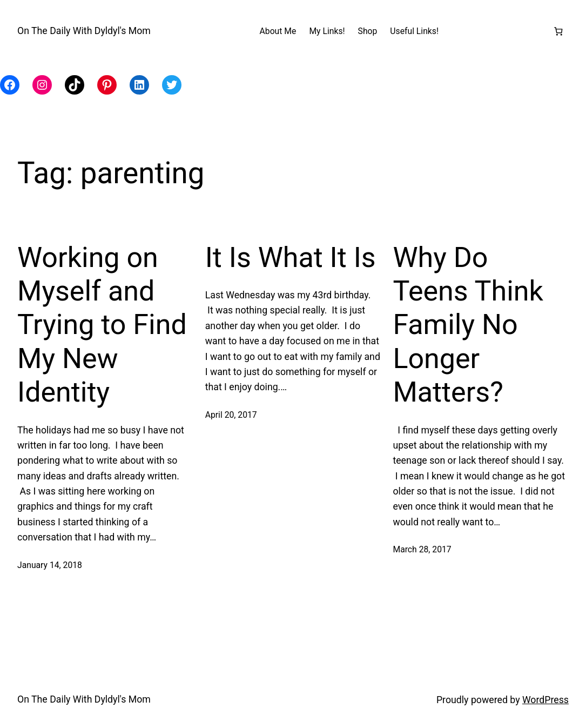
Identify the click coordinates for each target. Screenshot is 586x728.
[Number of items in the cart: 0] (558, 31)
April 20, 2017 (231, 415)
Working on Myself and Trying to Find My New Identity (102, 325)
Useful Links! (414, 31)
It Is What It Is (291, 258)
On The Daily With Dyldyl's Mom (84, 31)
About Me (278, 31)
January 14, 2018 (50, 565)
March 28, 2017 (422, 549)
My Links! (327, 31)
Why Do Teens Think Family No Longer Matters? (468, 325)
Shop (368, 31)
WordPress (545, 700)
